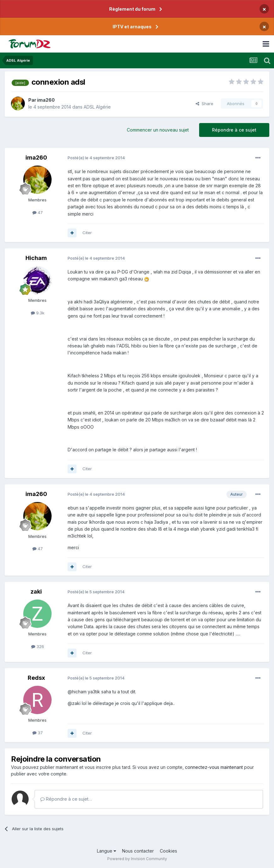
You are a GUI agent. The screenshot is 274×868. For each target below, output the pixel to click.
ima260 (46, 100)
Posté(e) (96, 158)
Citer (87, 233)
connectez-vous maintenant (214, 767)
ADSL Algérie (97, 107)
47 (38, 212)
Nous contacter (138, 851)
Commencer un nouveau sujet (158, 130)
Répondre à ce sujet (234, 130)
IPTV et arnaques (132, 27)
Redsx (36, 678)
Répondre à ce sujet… (66, 799)
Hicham (36, 258)
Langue (106, 851)
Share (204, 104)
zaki (36, 592)
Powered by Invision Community (137, 859)
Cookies (168, 851)
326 (38, 646)
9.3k (38, 313)
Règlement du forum (132, 9)
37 (38, 733)
